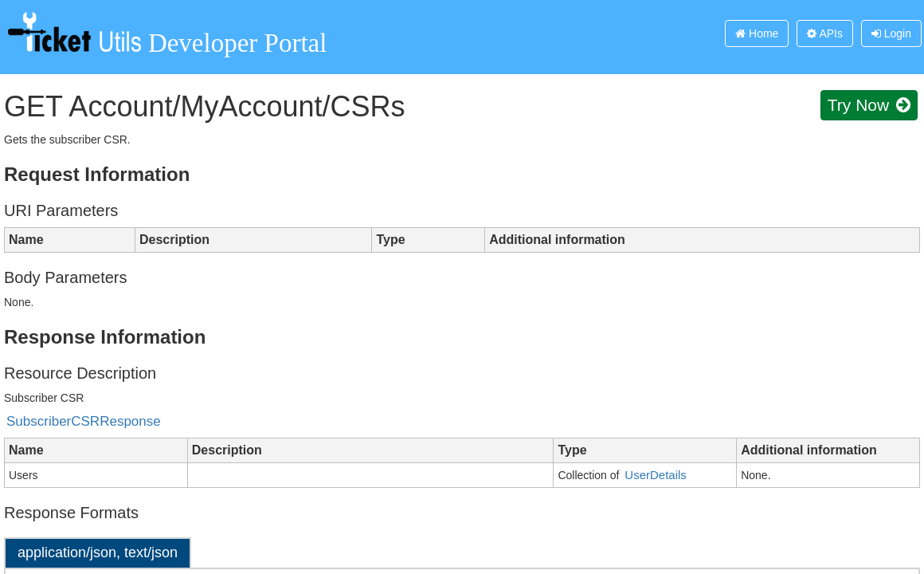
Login (891, 33)
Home (757, 33)
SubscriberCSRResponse (84, 421)
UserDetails (656, 475)
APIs (825, 33)
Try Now (869, 105)
